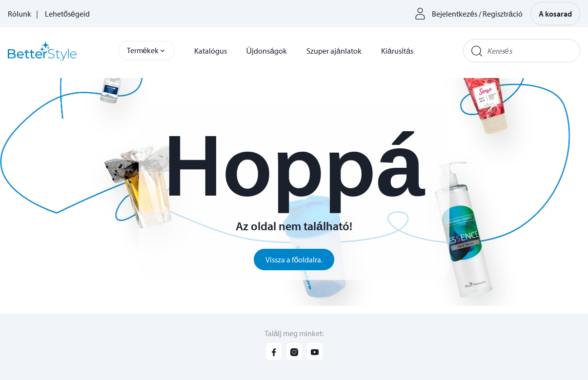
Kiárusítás (397, 51)
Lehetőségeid (67, 14)
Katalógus (211, 51)
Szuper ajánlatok (334, 51)
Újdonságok (267, 51)
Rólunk (20, 14)
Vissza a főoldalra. (294, 260)
